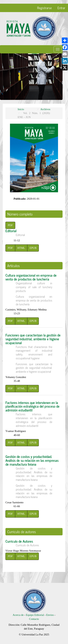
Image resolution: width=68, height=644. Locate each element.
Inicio (21, 109)
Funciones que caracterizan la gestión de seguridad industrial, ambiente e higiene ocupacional (34, 353)
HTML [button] (21, 248)
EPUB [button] (33, 248)
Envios (50, 615)
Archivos (45, 109)
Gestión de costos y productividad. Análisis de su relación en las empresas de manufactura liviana (34, 476)
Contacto (34, 619)
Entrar (61, 8)
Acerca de (18, 615)
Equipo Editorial (35, 615)
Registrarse (44, 8)
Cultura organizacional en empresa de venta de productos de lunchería (34, 289)
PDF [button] (10, 225)
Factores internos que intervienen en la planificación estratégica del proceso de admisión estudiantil (34, 413)
